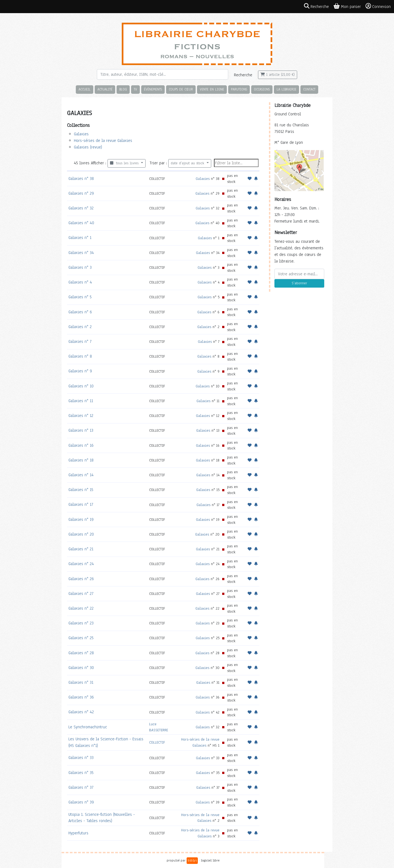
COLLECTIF (157, 742)
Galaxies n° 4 (80, 282)
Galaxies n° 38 (81, 179)
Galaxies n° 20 (81, 534)
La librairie (286, 89)
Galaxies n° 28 (81, 653)
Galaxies (81, 134)
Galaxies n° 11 (81, 401)
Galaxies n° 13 (81, 430)
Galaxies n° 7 (80, 341)
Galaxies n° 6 (80, 312)
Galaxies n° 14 (81, 475)
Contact (309, 89)
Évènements (153, 89)
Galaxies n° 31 (81, 682)
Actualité (105, 89)
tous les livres (125, 163)
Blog (123, 89)
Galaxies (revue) (88, 147)
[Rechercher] (163, 74)
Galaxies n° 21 (81, 549)
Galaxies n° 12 (81, 416)
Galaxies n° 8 (80, 356)
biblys (192, 860)
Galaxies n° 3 (80, 267)
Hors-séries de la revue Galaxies (103, 141)
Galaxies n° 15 (81, 490)
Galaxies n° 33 (81, 758)
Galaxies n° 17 (81, 504)
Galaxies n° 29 (81, 193)
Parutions (239, 89)
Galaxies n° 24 (81, 564)
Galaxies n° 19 (81, 519)
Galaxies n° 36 (81, 697)
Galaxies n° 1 (80, 238)
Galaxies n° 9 (80, 371)
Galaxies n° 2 (80, 327)
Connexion (378, 6)
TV (135, 89)
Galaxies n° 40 (81, 223)
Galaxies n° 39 (81, 802)
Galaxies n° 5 (80, 297)
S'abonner (299, 283)
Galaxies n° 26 (81, 579)
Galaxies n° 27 (81, 594)
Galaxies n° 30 (81, 668)
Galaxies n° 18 (81, 460)
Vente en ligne (212, 89)
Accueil (85, 89)
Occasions (262, 89)
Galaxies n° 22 (81, 608)
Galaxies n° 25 (81, 638)
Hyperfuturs (78, 833)
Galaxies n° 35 (81, 773)
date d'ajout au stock (188, 163)
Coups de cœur (181, 89)
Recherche (243, 75)
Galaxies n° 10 (81, 386)
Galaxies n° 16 (81, 445)
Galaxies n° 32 (81, 208)
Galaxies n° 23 (81, 623)
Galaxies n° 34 (81, 253)
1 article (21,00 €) (278, 75)
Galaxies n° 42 (81, 712)
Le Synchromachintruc (88, 727)
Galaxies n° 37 (81, 787)
